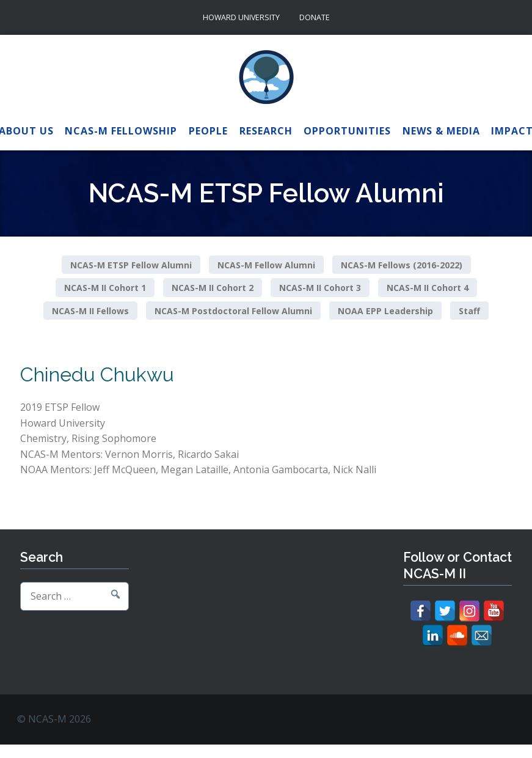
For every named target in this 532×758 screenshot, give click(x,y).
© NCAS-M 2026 (54, 719)
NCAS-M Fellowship (121, 131)
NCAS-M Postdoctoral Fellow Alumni (233, 311)
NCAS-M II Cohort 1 (105, 288)
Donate (315, 17)
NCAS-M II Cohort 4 (428, 288)
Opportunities (347, 131)
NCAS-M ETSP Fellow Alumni (131, 264)
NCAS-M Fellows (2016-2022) (402, 264)
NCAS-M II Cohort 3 (320, 288)
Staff (469, 311)
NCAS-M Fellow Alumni (266, 264)
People (208, 131)
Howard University (241, 17)
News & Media (441, 131)
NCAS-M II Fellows (90, 311)
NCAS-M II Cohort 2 (213, 288)
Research (266, 131)
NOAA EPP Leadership (385, 311)
